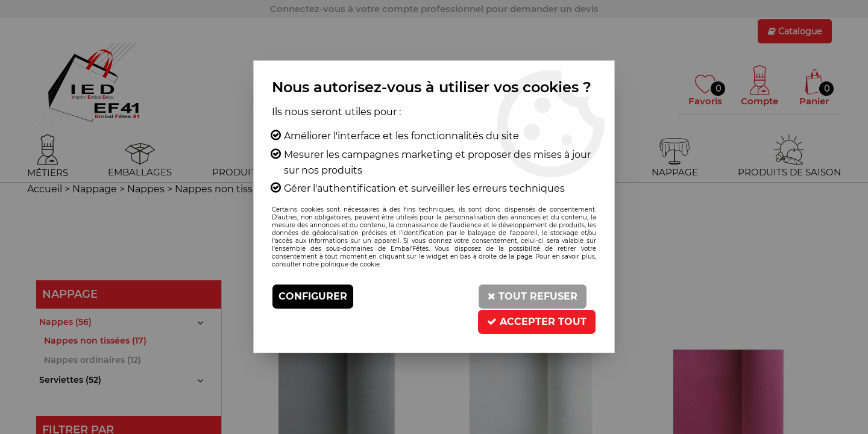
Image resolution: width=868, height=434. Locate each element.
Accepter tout (537, 322)
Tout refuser (533, 296)
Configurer (313, 296)
